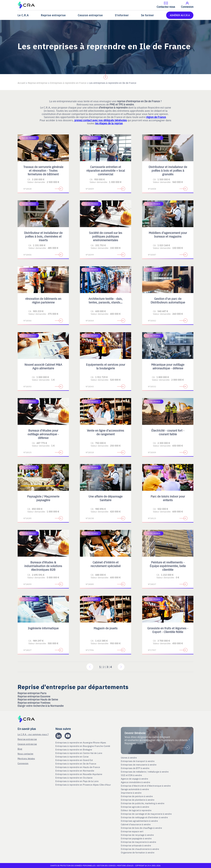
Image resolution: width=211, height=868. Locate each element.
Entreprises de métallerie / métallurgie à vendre (145, 772)
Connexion (23, 763)
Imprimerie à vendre (131, 793)
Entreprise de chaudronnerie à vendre (140, 849)
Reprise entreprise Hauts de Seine (38, 699)
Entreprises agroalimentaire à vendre (139, 821)
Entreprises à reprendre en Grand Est (74, 760)
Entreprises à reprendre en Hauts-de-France (78, 767)
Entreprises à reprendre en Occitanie (74, 778)
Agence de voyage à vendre (135, 779)
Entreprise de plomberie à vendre (138, 800)
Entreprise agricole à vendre (135, 807)
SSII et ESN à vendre (131, 775)
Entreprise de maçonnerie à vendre (138, 842)
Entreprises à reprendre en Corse (72, 757)
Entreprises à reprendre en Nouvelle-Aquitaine (79, 774)
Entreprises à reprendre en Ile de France (76, 764)
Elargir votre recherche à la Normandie (41, 706)
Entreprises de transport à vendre (138, 761)
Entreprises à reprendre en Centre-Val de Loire (79, 753)
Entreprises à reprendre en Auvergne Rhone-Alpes (81, 742)
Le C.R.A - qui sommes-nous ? (33, 734)
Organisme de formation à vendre (138, 852)
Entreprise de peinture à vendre (137, 796)
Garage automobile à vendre (135, 789)
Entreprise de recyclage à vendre (137, 835)
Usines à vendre (129, 758)
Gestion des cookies (106, 866)
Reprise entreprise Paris (32, 693)
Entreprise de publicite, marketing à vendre (143, 803)
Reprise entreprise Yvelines (34, 703)
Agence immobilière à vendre (136, 782)
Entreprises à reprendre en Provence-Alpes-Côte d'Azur (83, 785)
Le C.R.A (23, 15)
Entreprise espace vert (132, 831)
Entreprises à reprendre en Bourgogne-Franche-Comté (83, 746)
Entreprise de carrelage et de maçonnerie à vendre (146, 814)
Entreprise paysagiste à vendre (136, 838)
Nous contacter (25, 754)
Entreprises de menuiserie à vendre (139, 765)
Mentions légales (26, 758)
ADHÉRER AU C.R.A (180, 15)
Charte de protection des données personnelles (73, 866)
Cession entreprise (90, 15)
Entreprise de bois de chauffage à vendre (141, 828)
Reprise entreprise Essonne (34, 696)
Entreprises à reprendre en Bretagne (74, 750)
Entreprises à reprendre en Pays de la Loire (77, 781)
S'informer (122, 15)
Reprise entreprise (53, 15)
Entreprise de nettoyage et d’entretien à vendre (144, 817)
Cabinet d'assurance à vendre (136, 824)
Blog (20, 749)
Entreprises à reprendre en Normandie (75, 771)
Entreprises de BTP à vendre (135, 768)
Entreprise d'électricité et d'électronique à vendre (146, 786)
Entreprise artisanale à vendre (136, 845)
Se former (147, 15)
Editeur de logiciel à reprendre (136, 810)
